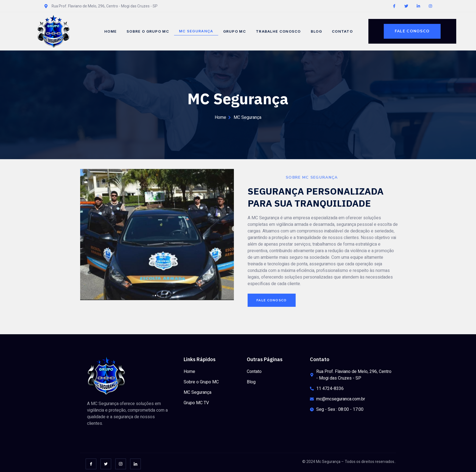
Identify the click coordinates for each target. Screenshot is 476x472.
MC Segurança (196, 31)
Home (110, 31)
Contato (342, 31)
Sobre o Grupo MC (148, 31)
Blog (316, 31)
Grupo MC (235, 31)
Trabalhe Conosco (278, 31)
